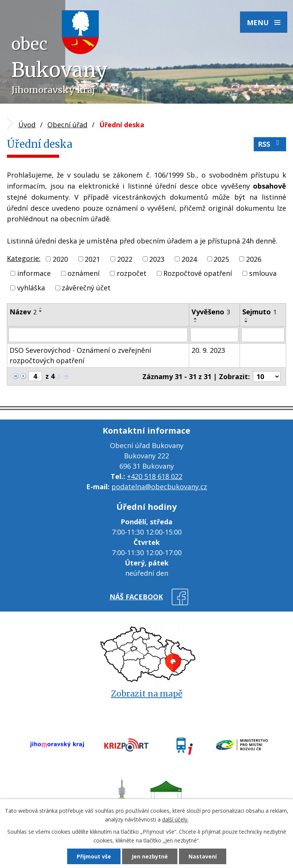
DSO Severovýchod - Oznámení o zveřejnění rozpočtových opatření (80, 355)
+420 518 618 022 (155, 476)
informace (34, 273)
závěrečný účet (86, 288)
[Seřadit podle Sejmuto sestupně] (246, 322)
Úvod (27, 125)
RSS (270, 144)
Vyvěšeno (211, 312)
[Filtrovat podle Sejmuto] (263, 335)
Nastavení (203, 856)
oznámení (84, 273)
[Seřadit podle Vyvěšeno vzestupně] (196, 319)
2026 (254, 259)
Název (23, 312)
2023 (157, 259)
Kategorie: (24, 258)
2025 (221, 259)
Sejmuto (259, 312)
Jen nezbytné (150, 856)
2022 (125, 259)
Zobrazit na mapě (147, 694)
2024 (189, 259)
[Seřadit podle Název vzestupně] (41, 308)
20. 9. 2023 (208, 350)
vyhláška (31, 288)
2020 (60, 259)
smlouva (263, 273)
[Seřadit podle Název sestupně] (41, 311)
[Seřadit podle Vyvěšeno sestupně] (196, 322)
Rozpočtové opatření (198, 273)
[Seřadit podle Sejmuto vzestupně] (246, 319)
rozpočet (132, 273)
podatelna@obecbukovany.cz (159, 487)
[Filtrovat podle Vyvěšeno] (214, 335)
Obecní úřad (67, 125)
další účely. (175, 819)
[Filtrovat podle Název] (98, 335)
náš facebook (136, 597)
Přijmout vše (94, 856)
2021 (92, 259)
